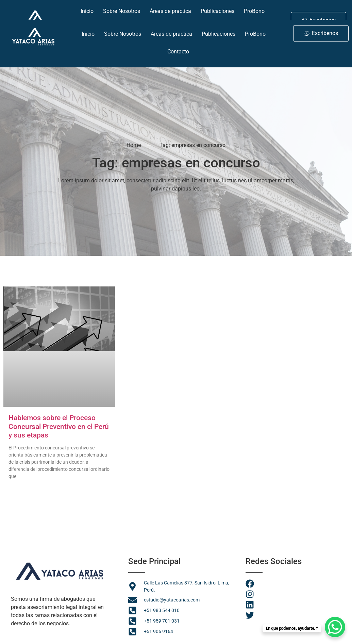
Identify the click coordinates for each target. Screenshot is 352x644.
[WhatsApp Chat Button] (335, 627)
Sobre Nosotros (123, 31)
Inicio (88, 31)
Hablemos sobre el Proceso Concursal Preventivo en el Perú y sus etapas (59, 426)
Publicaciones (219, 31)
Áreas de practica (171, 31)
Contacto (178, 49)
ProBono (255, 31)
